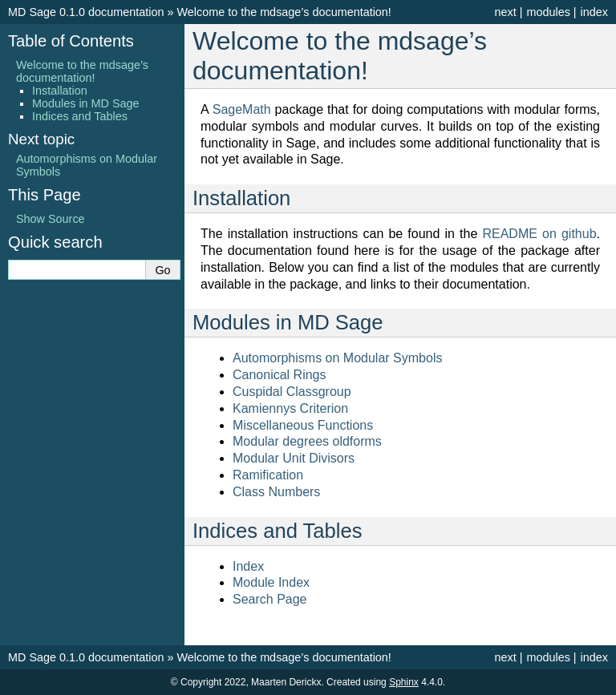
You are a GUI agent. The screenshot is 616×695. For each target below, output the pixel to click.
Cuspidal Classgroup (292, 392)
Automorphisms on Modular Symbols (337, 358)
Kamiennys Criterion (290, 408)
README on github (539, 234)
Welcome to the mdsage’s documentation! (284, 12)
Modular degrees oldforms (307, 441)
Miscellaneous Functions (303, 425)
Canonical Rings (280, 375)
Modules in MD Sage (86, 103)
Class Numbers (276, 492)
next (505, 12)
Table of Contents (71, 41)
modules (548, 12)
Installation (60, 91)
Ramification (268, 475)
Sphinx (404, 682)
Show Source (51, 219)
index (594, 12)
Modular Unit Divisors (294, 458)
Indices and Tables (80, 116)
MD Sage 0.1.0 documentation (86, 12)
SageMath (242, 109)
